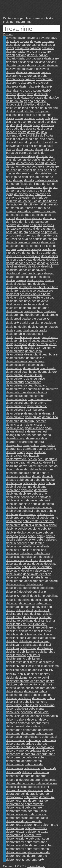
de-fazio (40, 180)
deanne (37, 435)
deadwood (13, 273)
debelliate (52, 596)
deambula (13, 348)
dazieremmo (44, 79)
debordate (27, 744)
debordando (14, 730)
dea (54, 253)
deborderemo (15, 764)
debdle (11, 540)
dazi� (47, 91)
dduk (50, 146)
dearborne (26, 442)
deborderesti (14, 768)
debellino (24, 600)
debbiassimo (14, 500)
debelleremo (34, 584)
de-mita (37, 218)
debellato (50, 564)
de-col (48, 170)
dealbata (25, 297)
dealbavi (44, 304)
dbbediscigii (14, 104)
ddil (18, 139)
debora (22, 719)
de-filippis (22, 184)
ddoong (19, 142)
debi (50, 607)
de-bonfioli (34, 160)
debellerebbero (34, 581)
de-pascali (28, 229)
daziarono (24, 58)
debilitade (23, 614)
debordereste (34, 764)
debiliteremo (34, 658)
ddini (24, 139)
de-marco (27, 208)
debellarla (40, 550)
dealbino (12, 327)
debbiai (11, 487)
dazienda (34, 72)
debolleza (21, 709)
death (29, 452)
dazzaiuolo (13, 98)
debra (10, 794)
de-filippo (35, 184)
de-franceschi (15, 187)
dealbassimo (28, 294)
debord (44, 719)
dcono (16, 122)
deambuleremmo (35, 403)
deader (20, 263)
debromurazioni (39, 838)
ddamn (27, 125)
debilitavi (45, 645)
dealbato (12, 301)
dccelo (20, 111)
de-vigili (36, 249)
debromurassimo (17, 818)
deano (47, 435)
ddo (42, 139)
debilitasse (26, 631)
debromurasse (37, 811)
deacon (11, 260)
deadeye (43, 263)
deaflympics (35, 273)
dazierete (12, 86)
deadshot (12, 270)
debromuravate (38, 832)
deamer (41, 421)
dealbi (24, 323)
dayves (25, 41)
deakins (21, 280)
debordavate (33, 751)
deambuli (48, 413)
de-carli (40, 163)
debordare (28, 733)
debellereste (14, 588)
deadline (12, 266)
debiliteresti (31, 662)
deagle (21, 277)
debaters (12, 476)
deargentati (48, 445)
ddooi (10, 142)
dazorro (11, 94)
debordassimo (16, 740)
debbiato (48, 504)
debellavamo (44, 571)
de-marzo (38, 211)
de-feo (10, 184)
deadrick (47, 266)
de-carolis (38, 166)
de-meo (26, 215)
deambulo (13, 421)
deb (27, 469)
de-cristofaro (44, 173)
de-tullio (47, 246)
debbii (53, 525)
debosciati (28, 783)
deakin (10, 280)
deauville (49, 462)
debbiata (12, 504)
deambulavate (16, 389)
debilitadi (36, 614)
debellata (12, 564)
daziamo (35, 48)
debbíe (51, 536)
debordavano (15, 751)
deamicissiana (16, 425)
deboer (51, 688)
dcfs (48, 118)
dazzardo (27, 98)
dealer (44, 327)
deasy (21, 452)
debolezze (39, 698)
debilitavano (14, 645)
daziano (11, 52)
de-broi (11, 163)
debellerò (25, 592)
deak (47, 277)
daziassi (11, 62)
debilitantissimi (37, 624)
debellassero (30, 557)
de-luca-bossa (48, 201)
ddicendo (12, 135)
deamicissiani (15, 428)
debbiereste (31, 521)
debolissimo (47, 705)
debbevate (30, 483)
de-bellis (35, 153)
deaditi (54, 263)
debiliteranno (28, 652)
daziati (32, 65)
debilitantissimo (16, 627)
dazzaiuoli (41, 94)
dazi (44, 45)
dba (30, 101)
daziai (10, 48)
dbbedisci (40, 101)
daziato (42, 65)
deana (10, 431)
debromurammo (17, 801)
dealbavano (14, 304)
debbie (51, 511)
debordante (46, 730)
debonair (36, 716)
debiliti (39, 666)
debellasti (45, 560)
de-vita (46, 249)
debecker (30, 540)
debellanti (13, 550)
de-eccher (42, 177)
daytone (44, 38)
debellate (25, 564)
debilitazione (28, 648)
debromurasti (15, 821)
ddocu (50, 139)
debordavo (13, 754)
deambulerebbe (17, 399)
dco (8, 122)
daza (51, 41)
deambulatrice (35, 379)
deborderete (32, 768)
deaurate (12, 462)
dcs (53, 122)
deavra (53, 466)
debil (30, 610)
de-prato (34, 232)
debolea (46, 695)
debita (10, 678)
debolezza (25, 698)
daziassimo (25, 62)
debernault (13, 607)
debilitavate (31, 645)
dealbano (12, 287)
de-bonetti (20, 160)
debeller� (39, 592)
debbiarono (39, 493)
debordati (41, 744)
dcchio (30, 111)
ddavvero (48, 125)
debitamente (23, 678)
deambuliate (33, 417)
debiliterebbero (16, 655)
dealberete (29, 319)
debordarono (44, 733)
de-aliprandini (25, 149)
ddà (9, 149)
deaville (43, 466)
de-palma (37, 222)
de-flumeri (49, 184)
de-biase (42, 156)
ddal (19, 125)
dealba (49, 280)
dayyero (36, 41)
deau (41, 459)
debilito (37, 670)
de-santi (11, 242)
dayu (54, 38)
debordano (30, 730)
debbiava (12, 507)
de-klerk (37, 198)
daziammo (22, 48)
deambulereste (37, 406)
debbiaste (30, 500)
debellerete (47, 588)
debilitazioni (45, 648)
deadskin (25, 270)
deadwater (39, 270)
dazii (9, 91)
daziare (46, 52)
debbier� (28, 525)
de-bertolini (28, 156)
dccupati (12, 115)
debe (19, 540)
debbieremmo (49, 518)
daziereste (28, 83)
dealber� (43, 319)
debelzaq (12, 603)
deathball (40, 452)
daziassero (52, 58)
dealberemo (33, 315)
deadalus (39, 260)
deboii (43, 691)
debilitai (48, 614)
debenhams (27, 603)
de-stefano (13, 246)
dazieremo (13, 83)
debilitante (13, 621)
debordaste (33, 740)
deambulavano (37, 385)
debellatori (29, 567)
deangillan (13, 435)
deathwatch (31, 456)
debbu (32, 536)
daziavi (11, 72)
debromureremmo (37, 849)
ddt (36, 146)
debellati (38, 564)
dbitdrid (23, 108)
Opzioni (8, 34)
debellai (22, 543)
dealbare (52, 287)
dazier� (35, 86)
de (14, 149)
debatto (11, 480)
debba (29, 480)
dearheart (29, 449)
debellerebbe (15, 581)
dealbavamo (40, 301)
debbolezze (34, 532)
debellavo (13, 577)
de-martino (24, 211)
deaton (32, 459)
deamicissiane (36, 425)
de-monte (50, 218)
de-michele (39, 215)
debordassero (32, 737)
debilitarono (48, 627)
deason (11, 452)
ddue (42, 146)
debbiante (41, 490)
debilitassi (13, 634)
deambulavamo (16, 385)
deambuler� (15, 413)
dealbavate (30, 304)
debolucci (27, 712)
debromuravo (33, 835)
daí (46, 98)
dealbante (26, 287)
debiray (45, 674)
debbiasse (13, 497)
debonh (11, 719)
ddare (37, 125)
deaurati (24, 462)
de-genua (29, 191)
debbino (11, 529)
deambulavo (50, 389)
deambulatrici (15, 382)
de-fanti (18, 180)
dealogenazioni (38, 344)
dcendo (47, 115)
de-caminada (25, 163)
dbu (55, 108)
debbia (50, 483)
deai (40, 277)
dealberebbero (33, 311)
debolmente (37, 709)
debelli (25, 596)
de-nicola (12, 222)
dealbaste (44, 294)
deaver (24, 466)
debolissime (14, 705)
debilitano (45, 617)
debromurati (32, 825)
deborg (24, 780)
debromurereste (39, 852)
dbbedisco (29, 104)
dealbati (49, 297)
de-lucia (11, 204)
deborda (12, 723)
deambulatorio (16, 379)
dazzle (39, 98)
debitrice (47, 684)
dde (23, 129)
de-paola (23, 225)
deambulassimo (17, 365)
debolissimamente (35, 702)
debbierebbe (45, 514)
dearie (41, 449)
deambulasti (14, 368)
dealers (54, 327)
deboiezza (31, 691)
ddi (38, 132)
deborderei (13, 761)
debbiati (36, 504)
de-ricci (20, 235)
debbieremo (14, 521)
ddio (31, 139)
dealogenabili (35, 334)
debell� (47, 600)
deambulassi (36, 361)
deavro (11, 469)
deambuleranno (34, 396)
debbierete (13, 525)
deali (19, 330)
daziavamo (13, 69)
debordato (13, 747)
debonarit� (51, 716)
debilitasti (12, 638)
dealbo (23, 327)
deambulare (50, 354)
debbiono (34, 529)
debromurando (38, 801)
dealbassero (45, 291)
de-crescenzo (25, 173)
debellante (43, 546)
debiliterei (33, 655)
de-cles (38, 170)
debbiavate (13, 511)
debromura (31, 797)
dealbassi (12, 294)
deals (53, 344)
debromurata (33, 821)
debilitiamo (51, 666)
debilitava (25, 641)
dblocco (34, 108)
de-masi (51, 211)
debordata (13, 744)
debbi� (11, 532)
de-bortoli (48, 160)
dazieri (24, 86)
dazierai (46, 72)
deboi (10, 691)
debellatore (14, 567)
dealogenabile (15, 334)
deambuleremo (16, 406)
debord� (12, 780)
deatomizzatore (16, 459)
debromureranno (36, 842)
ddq (25, 146)
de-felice (52, 180)
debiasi (21, 610)
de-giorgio (21, 194)
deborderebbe (15, 757)
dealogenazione (17, 344)
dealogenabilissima (19, 337)
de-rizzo (31, 235)
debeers (51, 540)
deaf (24, 273)
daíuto (19, 101)
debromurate (15, 825)
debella (11, 543)
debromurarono (16, 811)
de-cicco (12, 170)
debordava (28, 747)
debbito (46, 529)
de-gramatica (37, 194)
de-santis (24, 242)
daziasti (51, 62)
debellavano (14, 574)
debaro (45, 473)
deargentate (31, 445)
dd (8, 125)
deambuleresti (16, 410)
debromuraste (39, 818)
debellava (28, 571)
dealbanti (39, 287)
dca (13, 111)
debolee (11, 698)
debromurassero (17, 814)
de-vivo (16, 253)
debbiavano (44, 507)
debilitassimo (29, 634)
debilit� (48, 670)
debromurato (49, 825)
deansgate (33, 438)
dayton (22, 38)
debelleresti (31, 588)
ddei (40, 129)
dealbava (25, 301)
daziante (23, 52)
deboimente (14, 695)
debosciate (13, 783)
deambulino (50, 417)
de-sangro (50, 239)
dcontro (26, 122)
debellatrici (13, 571)
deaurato (36, 462)
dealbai (11, 284)
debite (37, 678)
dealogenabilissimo (44, 341)
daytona (33, 38)
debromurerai (15, 842)
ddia (44, 132)
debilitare (34, 627)
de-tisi (25, 246)
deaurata (51, 459)
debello (36, 600)
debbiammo (25, 487)
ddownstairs (14, 146)
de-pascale (13, 229)
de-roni (42, 235)
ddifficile (34, 135)
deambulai (27, 348)
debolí (25, 716)
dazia (51, 45)
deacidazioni (49, 256)
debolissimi (30, 705)
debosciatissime (17, 787)
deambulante (15, 354)
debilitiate (12, 670)
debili (46, 610)
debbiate (24, 504)
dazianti (35, 52)
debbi (41, 483)
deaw (20, 469)
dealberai (25, 308)
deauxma (12, 466)
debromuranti (15, 807)
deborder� (48, 768)
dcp (34, 122)
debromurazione (17, 838)
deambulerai (14, 396)
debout (48, 790)
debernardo (43, 603)
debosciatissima (47, 783)
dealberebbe (14, 311)
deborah (33, 719)
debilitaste (45, 634)
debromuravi (14, 835)
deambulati (13, 372)
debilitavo (12, 648)
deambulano (33, 351)
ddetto (22, 132)
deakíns (32, 280)
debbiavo (40, 511)
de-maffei (40, 204)
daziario (11, 58)
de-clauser (25, 170)
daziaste (39, 62)
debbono (12, 536)
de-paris (48, 225)
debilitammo (14, 617)
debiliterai (13, 652)
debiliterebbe (47, 652)
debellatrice (44, 567)
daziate (21, 65)
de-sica (35, 242)
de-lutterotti (25, 204)
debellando (13, 546)
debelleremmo (16, 584)
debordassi (49, 737)
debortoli (35, 780)
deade (10, 263)
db (25, 101)
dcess (10, 118)
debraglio (32, 794)
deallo (43, 330)
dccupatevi (42, 111)
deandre (21, 431)
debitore (11, 684)
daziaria (21, 55)
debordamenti (40, 723)
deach (18, 256)
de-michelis (24, 218)
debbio (22, 529)
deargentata (14, 445)
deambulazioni (37, 392)
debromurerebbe (17, 845)
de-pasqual (44, 229)
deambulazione (16, 392)
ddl (37, 139)
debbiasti (44, 500)
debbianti (12, 493)
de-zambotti (30, 253)
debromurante (34, 804)
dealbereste (50, 315)
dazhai (36, 45)
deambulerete (35, 410)
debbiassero (29, 497)
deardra (39, 442)
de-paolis (36, 225)
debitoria (34, 684)
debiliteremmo (16, 658)
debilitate (38, 638)
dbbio (41, 104)
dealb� (33, 327)
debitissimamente (18, 681)
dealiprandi (30, 330)
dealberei (50, 311)
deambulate (48, 368)
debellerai (26, 577)
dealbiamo (36, 323)
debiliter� (13, 666)
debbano (40, 480)
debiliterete (47, 662)
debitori (23, 684)
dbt (50, 108)
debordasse (14, 737)
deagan (49, 273)
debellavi (45, 574)
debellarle (13, 553)
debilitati (51, 638)
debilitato (12, 641)
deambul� (27, 421)
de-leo (22, 201)
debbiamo (40, 487)
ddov (45, 142)
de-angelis (42, 149)
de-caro (26, 166)
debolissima (14, 702)
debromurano (15, 804)
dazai (10, 45)
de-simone (48, 242)
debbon (48, 532)
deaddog (52, 260)
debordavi (49, 751)
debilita (11, 614)
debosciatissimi (39, 787)
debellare (26, 550)
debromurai (47, 797)
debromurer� (15, 860)
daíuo (10, 101)
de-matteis (13, 215)
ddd (9, 129)
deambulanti (33, 354)
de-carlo (51, 163)
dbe (48, 104)
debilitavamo (41, 641)
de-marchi (13, 208)
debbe (51, 480)
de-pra (24, 232)
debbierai (12, 514)
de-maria (40, 208)
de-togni (35, 246)
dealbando (40, 284)
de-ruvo (23, 239)
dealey (10, 330)
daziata (11, 65)
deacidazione (31, 256)
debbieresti (47, 521)
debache (12, 473)
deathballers (14, 456)
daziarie (32, 55)
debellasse (13, 557)
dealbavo (12, 308)
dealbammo (25, 284)
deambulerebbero (40, 399)
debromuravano (17, 832)
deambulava (33, 382)
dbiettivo (12, 108)
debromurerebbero (42, 845)
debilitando (30, 617)
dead (29, 260)
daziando (48, 48)
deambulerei (14, 403)
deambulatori (15, 375)
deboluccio (13, 716)
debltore (40, 688)
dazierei (30, 79)
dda (13, 125)
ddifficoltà (46, 135)
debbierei (33, 518)
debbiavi (27, 511)
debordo (41, 776)
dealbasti (12, 297)
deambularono (16, 358)
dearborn (12, 442)
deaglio (31, 277)
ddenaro (12, 132)
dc (8, 111)
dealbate (37, 297)
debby (41, 536)
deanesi (42, 431)
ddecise (31, 129)
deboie (19, 691)
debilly (22, 674)
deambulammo (45, 348)
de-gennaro (14, 191)
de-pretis (47, 232)
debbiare (25, 493)
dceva (19, 118)
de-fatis (29, 180)
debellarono (42, 553)
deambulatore (48, 372)
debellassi (46, 557)
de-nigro (25, 222)
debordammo (35, 726)
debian (11, 610)
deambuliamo (15, 417)
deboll (10, 709)
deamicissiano (35, 428)
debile (37, 610)
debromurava (15, 828)
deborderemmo (32, 761)
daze (17, 45)
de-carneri (13, 166)
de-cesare (52, 166)
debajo (34, 473)
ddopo (29, 142)
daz (44, 41)
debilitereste (14, 662)
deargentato (14, 449)
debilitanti (27, 621)
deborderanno (46, 754)
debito (50, 681)
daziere (27, 76)
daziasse (37, 58)
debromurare (33, 807)
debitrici (11, 688)
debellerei (52, 581)
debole (35, 695)
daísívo (54, 98)
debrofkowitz (14, 797)
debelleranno (42, 577)
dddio (16, 129)
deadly (23, 266)
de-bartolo (21, 153)
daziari (10, 55)
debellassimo (15, 560)
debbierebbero (16, 518)
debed (41, 540)
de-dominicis (26, 177)
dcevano (29, 118)
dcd (21, 115)
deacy (21, 260)
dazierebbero (15, 79)
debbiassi (44, 497)
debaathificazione (42, 469)
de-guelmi (25, 198)
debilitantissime (16, 624)
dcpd (41, 122)
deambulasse (35, 358)
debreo (44, 794)
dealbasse (29, 291)
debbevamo (14, 483)
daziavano (28, 69)
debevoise (39, 607)
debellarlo (26, 553)
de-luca (32, 201)
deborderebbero (36, 757)
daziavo (21, 72)
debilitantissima (45, 621)
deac (9, 256)
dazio (26, 91)
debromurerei (15, 849)
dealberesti (13, 319)
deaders (31, 263)
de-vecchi (23, 249)
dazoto (22, 94)
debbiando (13, 490)
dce (38, 115)
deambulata (31, 368)
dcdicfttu (29, 115)
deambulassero (16, 361)
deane (31, 431)
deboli (51, 698)
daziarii (43, 55)
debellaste (31, 560)
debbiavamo (27, 507)
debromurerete (37, 856)
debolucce (13, 712)
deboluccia (41, 712)
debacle (24, 473)
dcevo (40, 118)
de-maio (52, 204)
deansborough (16, 438)
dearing (51, 449)
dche (54, 118)
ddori (38, 142)
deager (11, 277)
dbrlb (43, 108)
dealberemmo (15, 315)
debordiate (13, 776)
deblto (30, 688)
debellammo (36, 543)
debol (26, 695)
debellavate (31, 574)
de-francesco (34, 187)
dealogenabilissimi (18, 341)
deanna (26, 435)
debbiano (27, 490)
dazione (36, 91)
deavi (33, 466)
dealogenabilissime (45, 337)
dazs (30, 94)
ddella (48, 129)
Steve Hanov (36, 866)
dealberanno (41, 308)
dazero (26, 45)
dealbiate (50, 323)
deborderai (28, 754)
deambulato (29, 372)
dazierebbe (40, 76)
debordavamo (45, 747)
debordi (27, 772)
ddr (31, 146)
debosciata (49, 780)
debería (26, 607)
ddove (53, 142)
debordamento (16, 726)
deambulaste (37, 365)
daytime (11, 38)
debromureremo (17, 852)
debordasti (49, 740)
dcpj (48, 122)
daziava (53, 65)
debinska (33, 674)
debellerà (12, 592)
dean (48, 428)
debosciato (36, 790)
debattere (25, 476)
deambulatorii (33, 375)
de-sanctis (36, 239)
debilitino (26, 670)
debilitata (25, 638)
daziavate (43, 69)
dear (44, 438)
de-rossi (11, 239)
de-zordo (45, 253)
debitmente (38, 681)
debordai (24, 723)
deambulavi (33, 389)
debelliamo (37, 596)
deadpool (34, 266)
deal (41, 280)
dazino (18, 91)
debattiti (47, 476)
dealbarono (14, 291)
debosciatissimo (17, 790)
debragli (20, 794)
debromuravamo (36, 828)
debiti (45, 678)
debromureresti (16, 856)
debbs (23, 536)
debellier (12, 600)
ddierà (23, 135)
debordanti (13, 733)
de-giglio (42, 191)
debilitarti (12, 631)
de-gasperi (50, 187)
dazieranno (14, 76)
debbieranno (28, 514)
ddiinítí (10, 139)
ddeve (31, 132)
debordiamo (41, 772)
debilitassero (43, 631)
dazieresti (42, 83)
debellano (28, 546)
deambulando (15, 351)
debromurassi (38, 814)
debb (20, 480)
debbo (22, 532)
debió (21, 688)
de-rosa (52, 235)
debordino (28, 776)
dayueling (13, 41)
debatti (37, 476)
